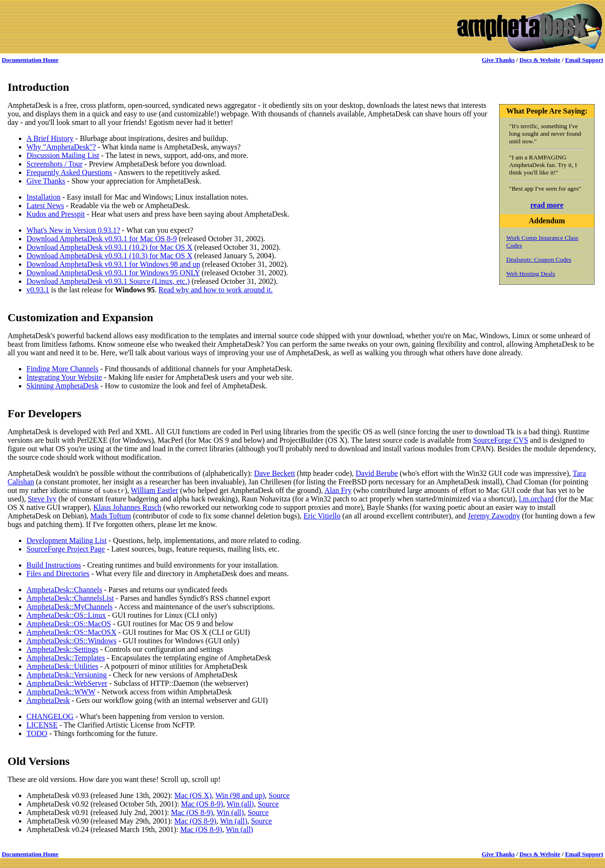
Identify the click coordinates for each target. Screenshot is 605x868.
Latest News (45, 206)
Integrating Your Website (64, 377)
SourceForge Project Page (66, 549)
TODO (37, 733)
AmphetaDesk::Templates (66, 658)
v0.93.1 (38, 290)
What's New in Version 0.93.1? (73, 230)
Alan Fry (338, 490)
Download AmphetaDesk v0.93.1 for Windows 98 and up (113, 264)
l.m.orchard (536, 499)
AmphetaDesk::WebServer (67, 683)
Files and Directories (58, 574)
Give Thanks (498, 60)
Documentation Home (30, 60)
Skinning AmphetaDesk (62, 386)
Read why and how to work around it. (216, 290)
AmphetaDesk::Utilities (62, 666)
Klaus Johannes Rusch (127, 507)
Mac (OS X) (193, 795)
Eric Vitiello (322, 516)
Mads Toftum (111, 516)
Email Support (584, 60)
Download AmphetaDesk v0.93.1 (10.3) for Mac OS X (109, 256)
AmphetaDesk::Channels (64, 590)
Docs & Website (540, 60)
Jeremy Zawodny (494, 516)
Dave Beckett (274, 473)
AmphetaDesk (48, 700)
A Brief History (50, 138)
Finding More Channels (62, 369)
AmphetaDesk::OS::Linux (66, 615)
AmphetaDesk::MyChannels (69, 607)
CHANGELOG (50, 716)
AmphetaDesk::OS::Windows (71, 641)
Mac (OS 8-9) (202, 804)
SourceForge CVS (501, 440)
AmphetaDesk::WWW (61, 692)
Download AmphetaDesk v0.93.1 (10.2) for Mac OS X (109, 247)
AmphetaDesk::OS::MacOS (69, 624)
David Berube (376, 473)
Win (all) (241, 804)
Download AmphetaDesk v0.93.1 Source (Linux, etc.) (108, 281)
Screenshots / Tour (55, 164)
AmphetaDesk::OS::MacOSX (71, 632)
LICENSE (42, 725)
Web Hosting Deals (531, 274)
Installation (43, 197)
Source (279, 795)
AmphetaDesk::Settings (62, 649)
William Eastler (155, 490)
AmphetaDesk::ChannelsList (70, 598)
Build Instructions (54, 565)
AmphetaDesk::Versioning (67, 675)
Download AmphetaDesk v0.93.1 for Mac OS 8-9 (102, 239)
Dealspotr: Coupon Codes (539, 259)
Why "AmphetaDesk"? (61, 147)
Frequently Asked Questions (69, 172)
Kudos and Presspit (56, 214)
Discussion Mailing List (63, 155)
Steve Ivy (42, 499)
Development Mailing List (67, 540)
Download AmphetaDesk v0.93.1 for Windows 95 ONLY (113, 273)
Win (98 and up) (240, 795)
